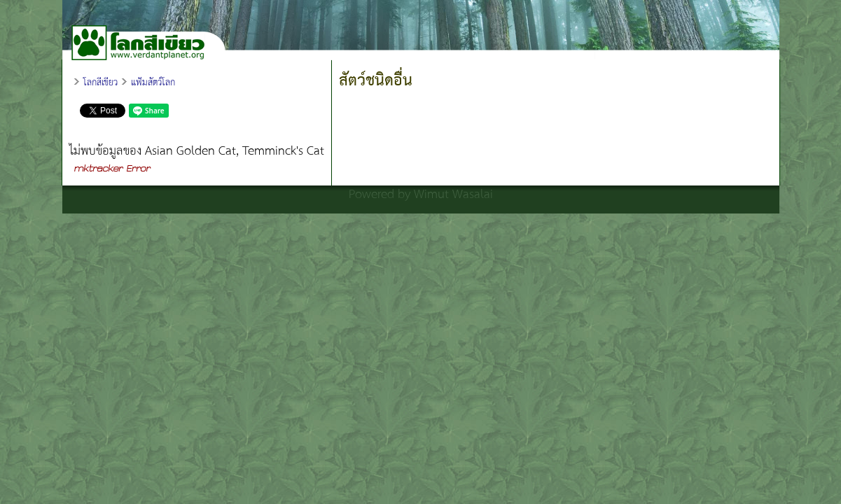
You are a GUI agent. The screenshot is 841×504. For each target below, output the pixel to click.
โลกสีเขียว (100, 83)
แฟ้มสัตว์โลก (153, 83)
